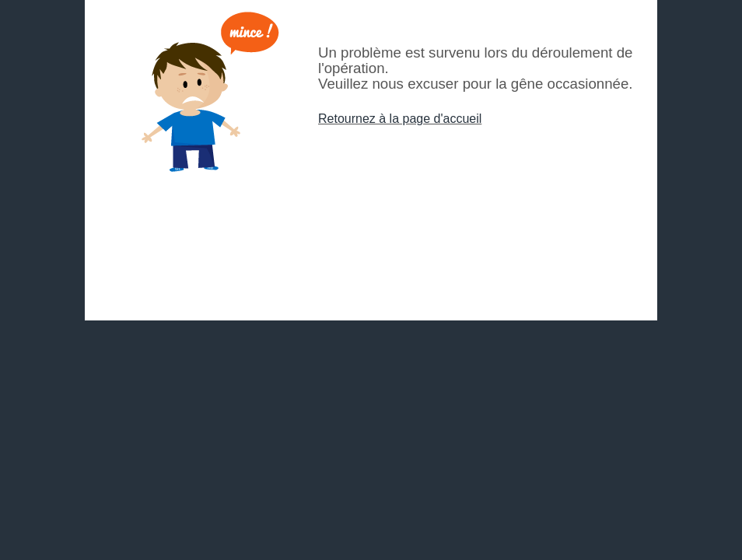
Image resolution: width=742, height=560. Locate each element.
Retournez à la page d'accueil (400, 119)
